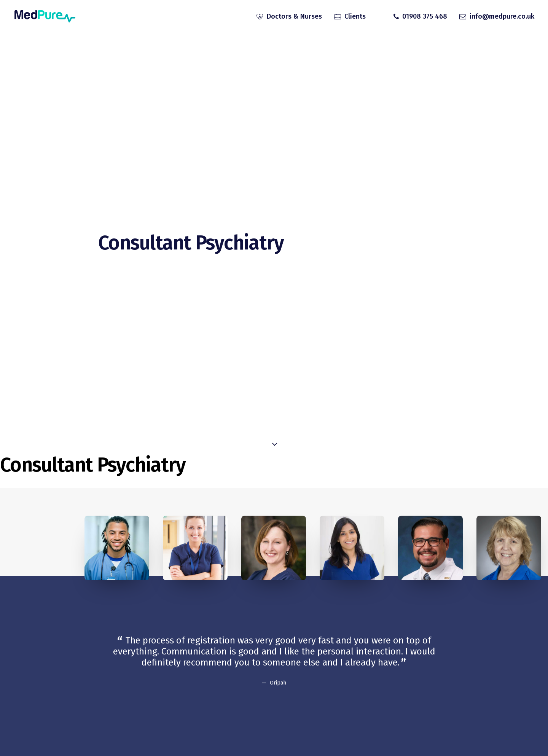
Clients (355, 16)
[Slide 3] (270, 700)
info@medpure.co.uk (502, 16)
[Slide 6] (295, 700)
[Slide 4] (278, 700)
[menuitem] (289, 16)
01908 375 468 (425, 16)
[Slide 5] (287, 700)
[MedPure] (45, 16)
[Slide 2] (261, 700)
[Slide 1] (253, 700)
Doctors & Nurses (294, 16)
